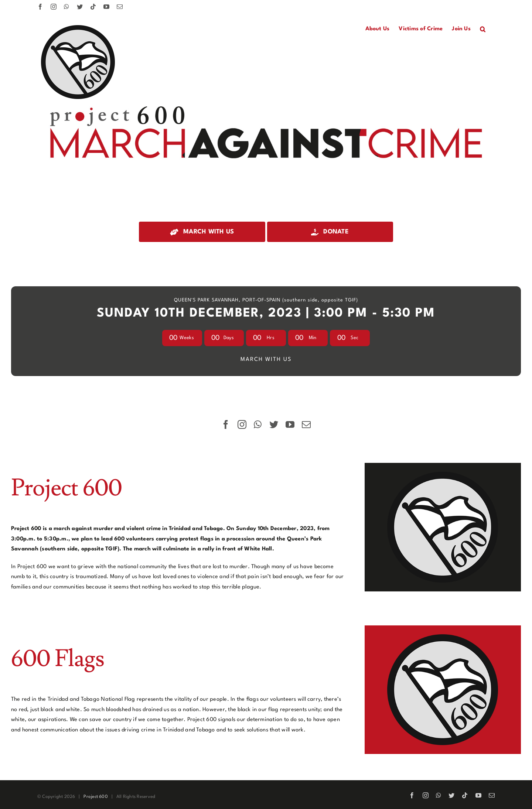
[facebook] (226, 424)
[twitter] (274, 424)
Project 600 (96, 797)
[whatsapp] (258, 424)
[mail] (306, 424)
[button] (483, 29)
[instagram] (242, 424)
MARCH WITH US (266, 360)
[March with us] (202, 232)
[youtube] (290, 424)
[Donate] (330, 232)
